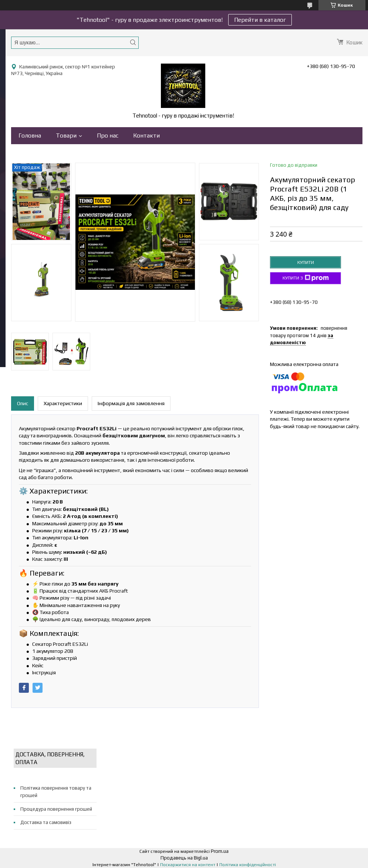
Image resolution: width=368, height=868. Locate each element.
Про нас (108, 135)
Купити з (306, 278)
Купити (306, 262)
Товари (66, 135)
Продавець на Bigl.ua (184, 858)
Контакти (146, 135)
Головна (30, 135)
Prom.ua (220, 851)
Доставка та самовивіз (46, 822)
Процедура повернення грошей (56, 809)
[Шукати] (133, 42)
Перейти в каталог (260, 20)
